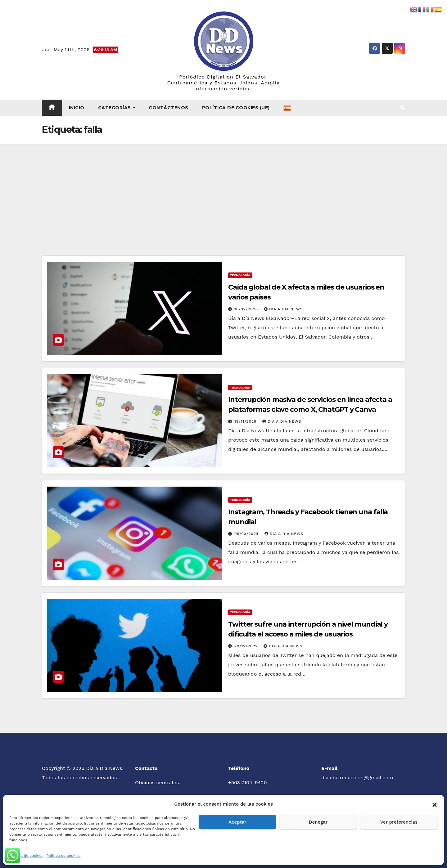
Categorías (115, 108)
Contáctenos (169, 108)
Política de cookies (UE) (236, 108)
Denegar (318, 822)
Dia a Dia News (283, 309)
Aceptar (237, 822)
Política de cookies (26, 856)
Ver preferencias (399, 822)
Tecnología (240, 275)
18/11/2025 (246, 421)
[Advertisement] (223, 190)
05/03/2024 (247, 534)
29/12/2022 (247, 646)
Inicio (77, 108)
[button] (435, 804)
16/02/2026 (247, 309)
